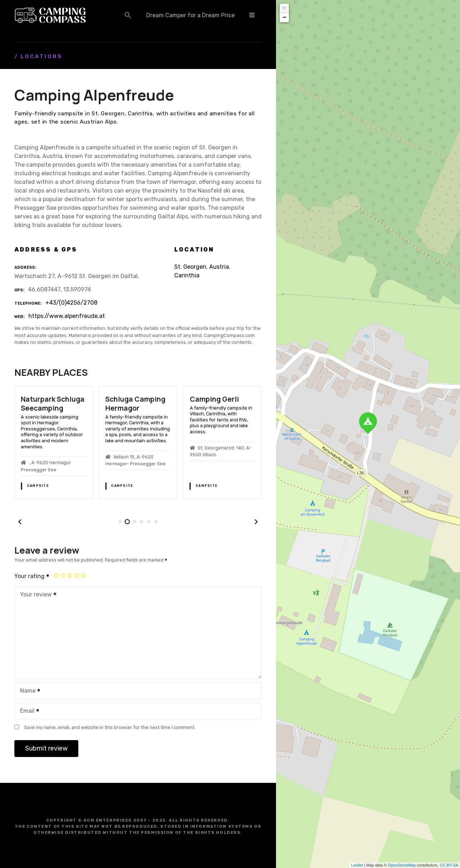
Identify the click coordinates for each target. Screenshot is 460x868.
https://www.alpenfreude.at (67, 316)
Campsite (38, 486)
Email (27, 712)
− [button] (284, 18)
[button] (128, 15)
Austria (219, 267)
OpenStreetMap (402, 865)
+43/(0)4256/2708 (71, 303)
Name (28, 691)
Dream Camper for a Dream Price (190, 15)
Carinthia (187, 275)
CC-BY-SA (449, 865)
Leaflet (357, 865)
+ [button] (284, 8)
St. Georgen (190, 267)
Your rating (32, 576)
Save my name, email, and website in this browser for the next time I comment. (110, 727)
